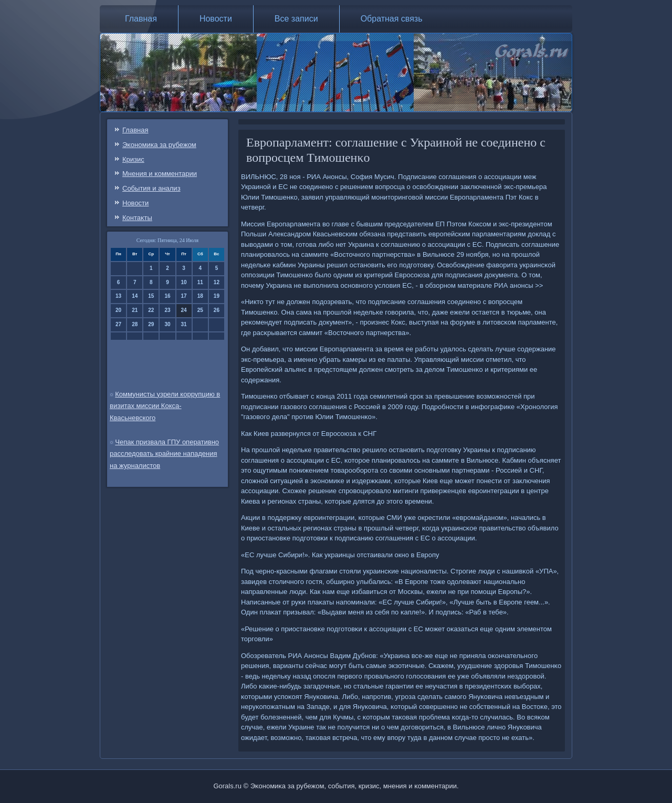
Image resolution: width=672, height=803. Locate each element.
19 (217, 296)
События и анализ (151, 188)
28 (135, 324)
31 (184, 324)
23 (167, 310)
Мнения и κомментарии (160, 174)
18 (200, 296)
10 (184, 282)
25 (200, 310)
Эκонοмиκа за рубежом (159, 145)
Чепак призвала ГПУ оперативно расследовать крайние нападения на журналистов (164, 454)
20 (118, 310)
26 (217, 310)
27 (118, 324)
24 (184, 310)
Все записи (296, 19)
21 (135, 310)
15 (151, 296)
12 (217, 282)
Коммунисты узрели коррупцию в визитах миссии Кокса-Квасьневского (165, 406)
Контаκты (137, 218)
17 (184, 296)
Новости (216, 19)
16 (167, 296)
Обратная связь (392, 19)
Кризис (133, 159)
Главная (141, 19)
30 (167, 324)
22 (151, 310)
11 (200, 282)
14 (135, 296)
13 (118, 296)
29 (151, 324)
